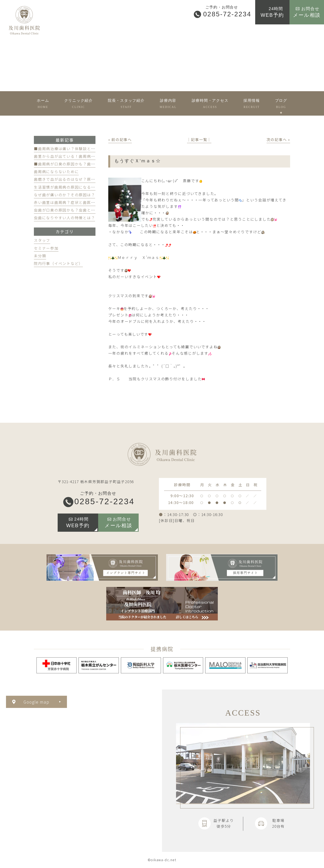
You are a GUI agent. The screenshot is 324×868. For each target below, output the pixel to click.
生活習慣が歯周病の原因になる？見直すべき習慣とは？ (85, 187)
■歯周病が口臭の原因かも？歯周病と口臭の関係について (87, 164)
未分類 (40, 256)
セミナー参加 (46, 248)
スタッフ (42, 240)
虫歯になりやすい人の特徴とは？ (64, 218)
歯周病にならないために (56, 172)
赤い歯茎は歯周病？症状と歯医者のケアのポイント (81, 202)
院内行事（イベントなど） (58, 263)
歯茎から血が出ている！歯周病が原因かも (73, 156)
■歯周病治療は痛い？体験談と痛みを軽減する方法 (81, 149)
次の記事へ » (278, 139)
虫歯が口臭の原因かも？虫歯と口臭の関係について (81, 210)
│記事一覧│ (199, 139)
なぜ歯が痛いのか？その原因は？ (64, 195)
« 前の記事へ (120, 139)
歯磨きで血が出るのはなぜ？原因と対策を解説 (77, 179)
